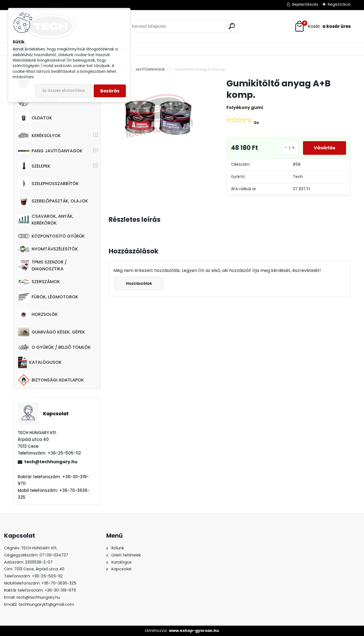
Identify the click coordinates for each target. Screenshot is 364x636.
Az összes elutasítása (63, 91)
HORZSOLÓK (38, 314)
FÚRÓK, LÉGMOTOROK (48, 297)
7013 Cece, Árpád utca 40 (39, 569)
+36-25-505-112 (47, 576)
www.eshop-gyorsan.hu (194, 631)
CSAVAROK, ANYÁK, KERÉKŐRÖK (46, 220)
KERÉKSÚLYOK (39, 135)
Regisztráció (339, 4)
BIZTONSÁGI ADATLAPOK (51, 380)
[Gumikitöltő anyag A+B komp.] (159, 112)
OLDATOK (35, 118)
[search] (232, 26)
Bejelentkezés (305, 4)
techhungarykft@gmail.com (46, 604)
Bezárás (110, 91)
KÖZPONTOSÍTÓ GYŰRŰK (51, 236)
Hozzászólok (139, 283)
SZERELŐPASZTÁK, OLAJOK (53, 201)
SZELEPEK (34, 166)
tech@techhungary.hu (51, 462)
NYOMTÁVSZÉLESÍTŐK (48, 249)
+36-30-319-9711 (60, 590)
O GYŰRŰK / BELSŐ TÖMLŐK (54, 347)
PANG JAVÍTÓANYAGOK (50, 151)
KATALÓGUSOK (40, 362)
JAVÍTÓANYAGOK (150, 69)
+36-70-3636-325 (59, 583)
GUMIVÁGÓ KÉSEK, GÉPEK (51, 332)
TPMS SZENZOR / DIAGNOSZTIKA (42, 265)
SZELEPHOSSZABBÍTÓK (48, 183)
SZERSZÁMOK (39, 282)
